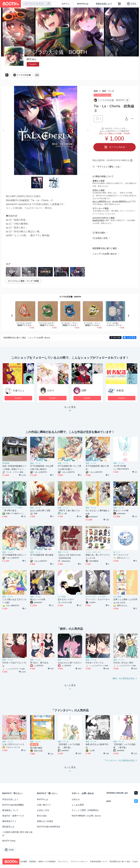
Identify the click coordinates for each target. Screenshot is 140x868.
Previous (3, 130)
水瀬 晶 (120, 390)
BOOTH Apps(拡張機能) (13, 805)
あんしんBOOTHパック (102, 201)
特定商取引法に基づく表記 (105, 248)
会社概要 (24, 862)
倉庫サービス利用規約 (47, 862)
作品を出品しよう (104, 4)
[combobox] (37, 4)
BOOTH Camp (9, 841)
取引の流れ (100, 233)
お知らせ (76, 799)
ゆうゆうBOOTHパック (122, 201)
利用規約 (33, 862)
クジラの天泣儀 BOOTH (70, 297)
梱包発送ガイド (9, 821)
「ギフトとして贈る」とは (107, 167)
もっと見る (70, 410)
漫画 (96, 91)
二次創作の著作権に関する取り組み (17, 834)
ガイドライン (63, 862)
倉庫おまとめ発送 (45, 821)
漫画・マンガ (108, 91)
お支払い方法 (101, 238)
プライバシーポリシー (79, 862)
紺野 (84, 390)
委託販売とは (8, 827)
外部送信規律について (99, 862)
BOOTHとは (83, 4)
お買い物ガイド (44, 805)
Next (88, 130)
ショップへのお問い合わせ (105, 254)
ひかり (51, 390)
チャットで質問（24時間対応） (86, 810)
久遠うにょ (19, 390)
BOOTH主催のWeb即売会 (49, 827)
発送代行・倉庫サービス (13, 816)
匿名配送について (10, 810)
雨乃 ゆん (32, 59)
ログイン (66, 4)
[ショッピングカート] (119, 4)
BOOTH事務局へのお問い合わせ (86, 816)
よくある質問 (78, 805)
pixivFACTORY (98, 220)
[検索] (48, 4)
